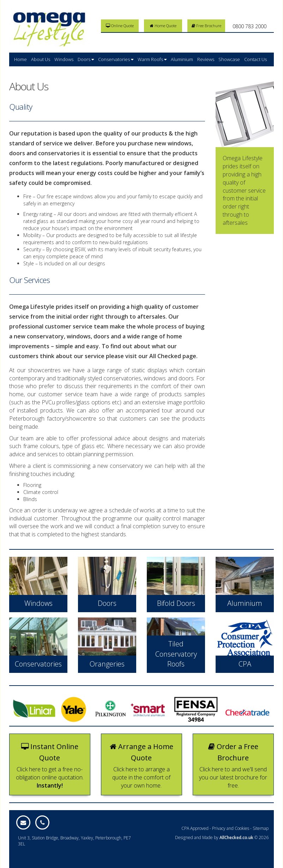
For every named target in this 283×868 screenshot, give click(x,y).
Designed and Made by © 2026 (222, 837)
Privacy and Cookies (231, 828)
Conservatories (116, 59)
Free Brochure (206, 26)
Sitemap (261, 828)
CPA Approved (195, 828)
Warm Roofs (152, 59)
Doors (86, 59)
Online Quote (120, 26)
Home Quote (163, 26)
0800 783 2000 (249, 26)
